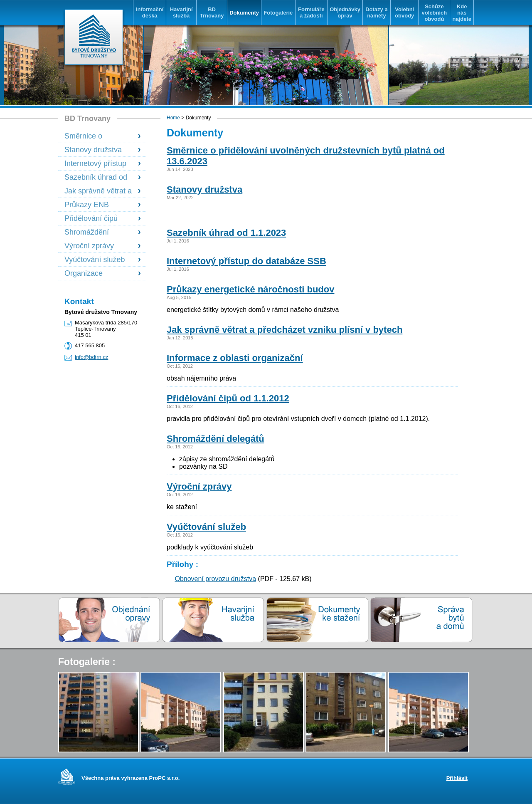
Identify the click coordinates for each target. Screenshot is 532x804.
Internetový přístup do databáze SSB (95, 164)
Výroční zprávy (89, 246)
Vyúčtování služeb (95, 260)
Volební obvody (404, 12)
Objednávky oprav (345, 12)
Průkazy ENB (87, 205)
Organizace (84, 273)
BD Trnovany (212, 12)
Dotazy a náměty (376, 12)
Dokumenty (244, 13)
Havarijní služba (181, 12)
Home (173, 118)
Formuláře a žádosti (311, 12)
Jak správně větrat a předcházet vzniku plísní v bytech (98, 191)
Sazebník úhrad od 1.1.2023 (96, 177)
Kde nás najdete (462, 13)
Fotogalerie (278, 13)
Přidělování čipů (91, 218)
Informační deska (150, 12)
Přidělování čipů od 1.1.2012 (228, 398)
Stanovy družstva (93, 150)
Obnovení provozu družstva (215, 579)
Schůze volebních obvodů (435, 13)
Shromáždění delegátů (87, 232)
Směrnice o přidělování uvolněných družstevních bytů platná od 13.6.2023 (97, 136)
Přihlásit (457, 778)
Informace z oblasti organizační (235, 358)
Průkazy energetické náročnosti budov (250, 289)
